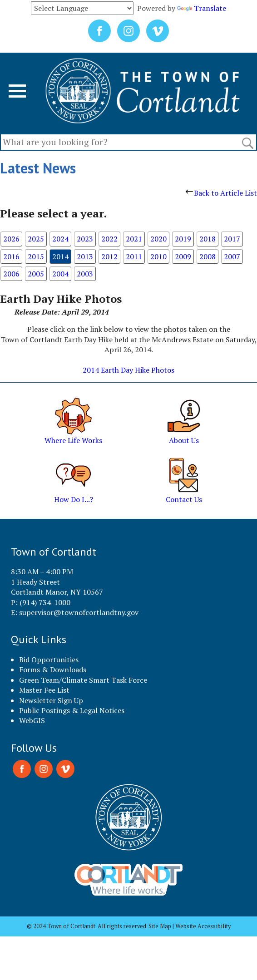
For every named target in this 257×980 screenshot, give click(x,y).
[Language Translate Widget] (82, 8)
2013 (85, 256)
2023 (85, 239)
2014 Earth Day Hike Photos (128, 370)
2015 (36, 256)
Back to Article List (221, 193)
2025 (36, 239)
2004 (60, 274)
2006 (11, 274)
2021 (134, 239)
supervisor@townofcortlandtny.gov (79, 612)
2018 (208, 239)
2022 (109, 239)
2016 (11, 256)
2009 (183, 256)
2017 (232, 239)
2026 (11, 239)
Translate (202, 8)
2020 (158, 239)
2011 (134, 256)
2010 (158, 256)
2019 (183, 239)
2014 (60, 256)
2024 (60, 239)
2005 (36, 274)
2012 (109, 256)
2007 (232, 256)
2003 (85, 274)
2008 (208, 256)
